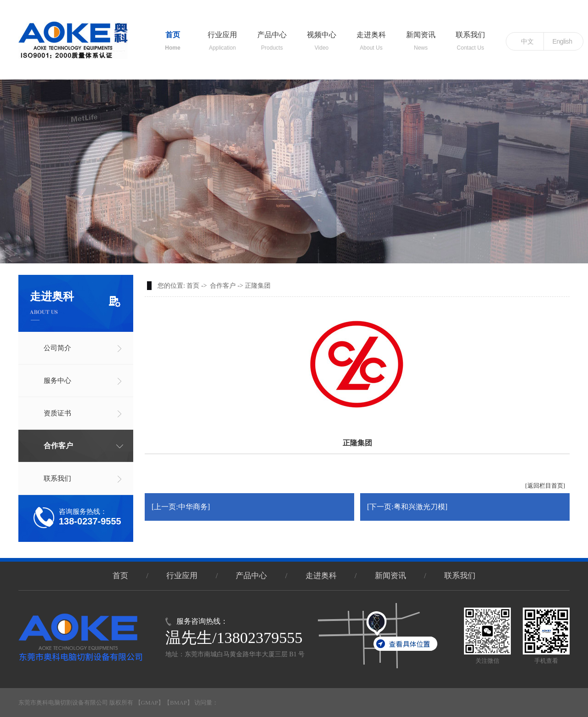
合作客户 (58, 446)
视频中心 (322, 37)
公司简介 (57, 348)
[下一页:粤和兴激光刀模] (407, 507)
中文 (527, 41)
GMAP (150, 703)
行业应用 (222, 37)
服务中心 (57, 381)
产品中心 (272, 37)
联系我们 (470, 37)
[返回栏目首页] (545, 486)
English (562, 41)
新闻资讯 (421, 37)
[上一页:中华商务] (181, 507)
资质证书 (57, 413)
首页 (173, 37)
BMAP (178, 703)
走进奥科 (371, 37)
